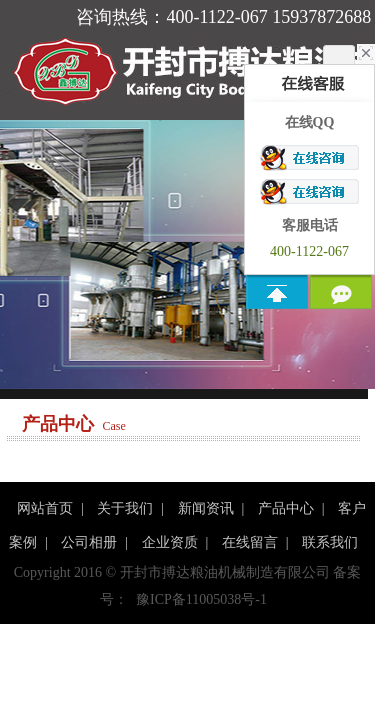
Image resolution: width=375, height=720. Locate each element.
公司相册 (89, 542)
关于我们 (125, 508)
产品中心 (286, 508)
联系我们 (330, 542)
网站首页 (45, 508)
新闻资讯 (206, 508)
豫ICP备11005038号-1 (201, 599)
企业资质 (170, 542)
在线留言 (250, 542)
